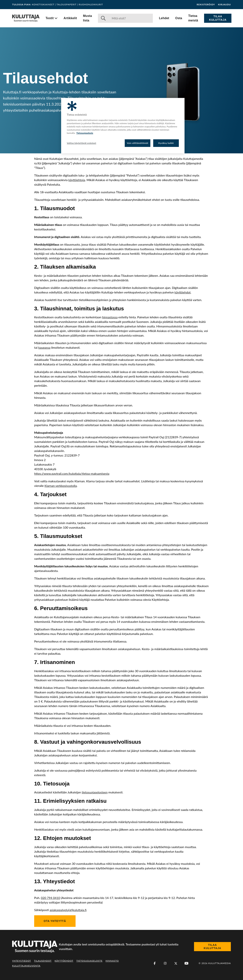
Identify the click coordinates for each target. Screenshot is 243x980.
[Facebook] (155, 963)
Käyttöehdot (64, 961)
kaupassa (44, 347)
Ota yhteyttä (55, 921)
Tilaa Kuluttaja (218, 18)
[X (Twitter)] (176, 963)
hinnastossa (110, 317)
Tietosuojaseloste (89, 961)
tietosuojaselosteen (95, 792)
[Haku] (131, 18)
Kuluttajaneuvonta (26, 966)
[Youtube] (186, 963)
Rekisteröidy (206, 5)
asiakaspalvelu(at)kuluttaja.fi (68, 910)
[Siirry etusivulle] (26, 18)
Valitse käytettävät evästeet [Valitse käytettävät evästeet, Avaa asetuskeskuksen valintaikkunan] (82, 143)
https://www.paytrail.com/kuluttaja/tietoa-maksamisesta (72, 473)
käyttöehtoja (77, 180)
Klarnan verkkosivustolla (61, 486)
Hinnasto (112, 961)
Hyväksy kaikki (166, 143)
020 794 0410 (50, 898)
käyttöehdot (183, 292)
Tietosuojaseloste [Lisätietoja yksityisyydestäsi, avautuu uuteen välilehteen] (85, 133)
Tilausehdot (43, 961)
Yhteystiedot (22, 961)
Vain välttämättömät (138, 143)
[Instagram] (165, 963)
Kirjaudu (224, 5)
